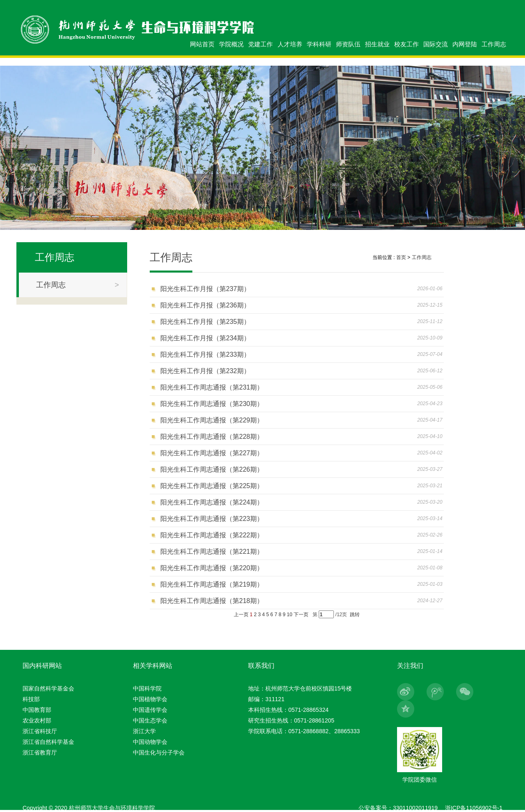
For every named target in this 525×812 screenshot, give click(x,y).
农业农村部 (37, 720)
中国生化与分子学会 (159, 752)
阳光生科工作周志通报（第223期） (212, 519)
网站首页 (202, 44)
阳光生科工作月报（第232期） (205, 371)
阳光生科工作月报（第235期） (205, 322)
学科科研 (319, 44)
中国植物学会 (150, 699)
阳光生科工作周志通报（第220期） (212, 568)
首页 (401, 257)
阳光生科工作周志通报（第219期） (212, 584)
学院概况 (231, 44)
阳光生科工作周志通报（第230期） (212, 404)
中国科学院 (147, 688)
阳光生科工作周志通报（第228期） (212, 437)
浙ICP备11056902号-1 (474, 808)
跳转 (355, 615)
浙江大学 (144, 731)
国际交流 (436, 44)
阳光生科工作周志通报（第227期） (212, 453)
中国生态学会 (150, 720)
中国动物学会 (150, 742)
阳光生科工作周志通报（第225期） (212, 486)
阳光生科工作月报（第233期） (205, 354)
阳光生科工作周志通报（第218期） (212, 601)
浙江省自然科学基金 (48, 742)
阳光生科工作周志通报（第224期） (212, 502)
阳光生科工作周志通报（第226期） (212, 469)
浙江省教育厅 (40, 752)
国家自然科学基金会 (48, 688)
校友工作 (406, 44)
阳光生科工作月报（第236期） (205, 305)
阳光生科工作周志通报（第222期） (212, 535)
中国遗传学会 (150, 710)
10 (289, 615)
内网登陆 (465, 44)
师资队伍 (348, 44)
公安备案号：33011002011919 (398, 808)
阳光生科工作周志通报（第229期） (212, 420)
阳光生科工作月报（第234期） (205, 338)
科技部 (31, 699)
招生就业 (377, 44)
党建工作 (260, 44)
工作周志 (494, 44)
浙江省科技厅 (40, 731)
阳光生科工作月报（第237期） (205, 289)
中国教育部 (37, 710)
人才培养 (290, 44)
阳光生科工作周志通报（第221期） (212, 552)
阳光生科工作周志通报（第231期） (212, 387)
